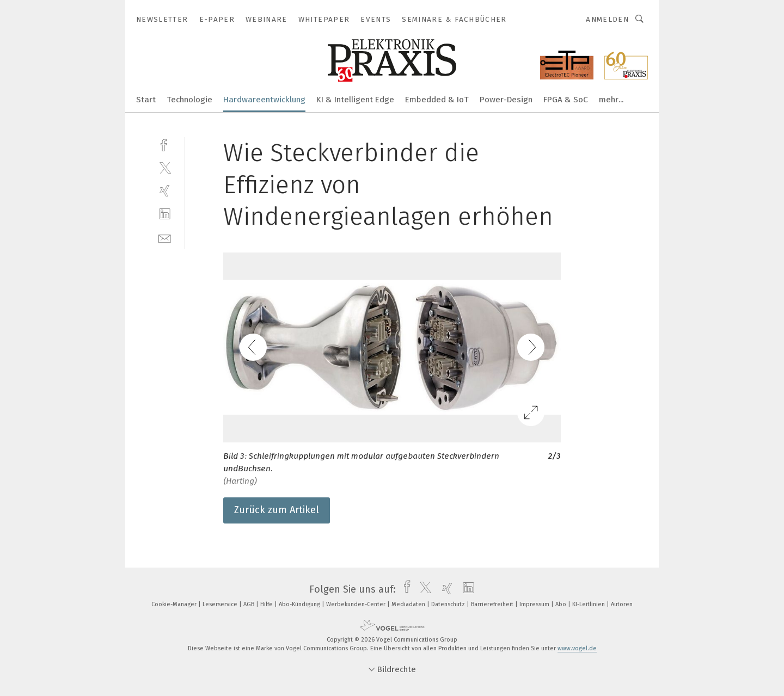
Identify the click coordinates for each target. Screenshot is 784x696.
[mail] (165, 238)
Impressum (535, 604)
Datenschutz (449, 604)
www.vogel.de (577, 648)
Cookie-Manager (175, 604)
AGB (250, 604)
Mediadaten (409, 604)
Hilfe (267, 604)
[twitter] (165, 167)
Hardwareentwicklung (264, 100)
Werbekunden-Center (357, 604)
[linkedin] (165, 214)
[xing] (165, 191)
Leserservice (221, 604)
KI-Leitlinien (589, 604)
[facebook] (165, 144)
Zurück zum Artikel (277, 510)
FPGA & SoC (566, 100)
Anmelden (607, 19)
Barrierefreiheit (493, 604)
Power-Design (506, 100)
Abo (562, 604)
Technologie (189, 100)
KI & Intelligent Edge (355, 100)
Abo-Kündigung (300, 604)
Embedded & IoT (437, 100)
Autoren (622, 604)
